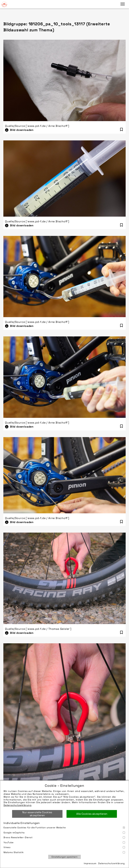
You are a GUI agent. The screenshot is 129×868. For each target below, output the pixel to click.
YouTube (64, 842)
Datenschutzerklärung (17, 805)
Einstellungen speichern (64, 857)
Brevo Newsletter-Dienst (64, 837)
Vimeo (64, 847)
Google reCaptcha (64, 833)
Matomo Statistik (64, 852)
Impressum (90, 863)
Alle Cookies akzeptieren (92, 814)
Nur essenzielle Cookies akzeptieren (37, 814)
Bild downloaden (22, 130)
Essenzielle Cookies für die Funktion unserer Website (64, 828)
